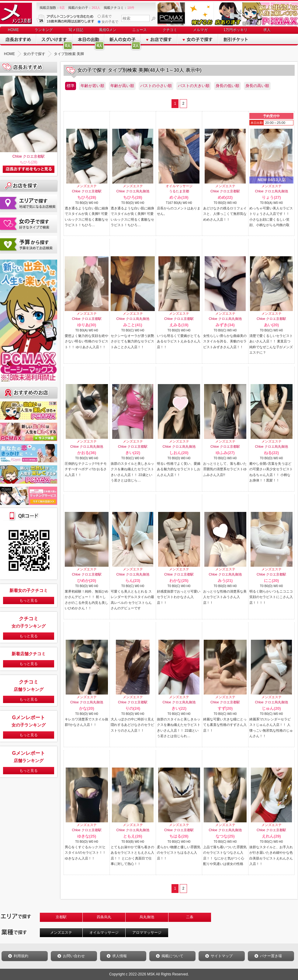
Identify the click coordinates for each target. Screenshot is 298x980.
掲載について (172, 956)
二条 (190, 917)
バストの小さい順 (156, 86)
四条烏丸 (104, 917)
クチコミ (170, 30)
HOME (13, 30)
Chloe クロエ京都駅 (29, 156)
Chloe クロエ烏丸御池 (133, 191)
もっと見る (29, 600)
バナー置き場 (271, 956)
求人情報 (120, 956)
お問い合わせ (74, 956)
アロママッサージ (147, 933)
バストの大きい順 (194, 86)
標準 (71, 86)
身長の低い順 (227, 86)
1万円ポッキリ (236, 30)
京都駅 (61, 917)
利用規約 (21, 956)
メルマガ (200, 30)
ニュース (140, 30)
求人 (267, 30)
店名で (105, 16)
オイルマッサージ (104, 933)
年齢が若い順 (92, 86)
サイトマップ (222, 956)
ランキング (44, 30)
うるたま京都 (179, 191)
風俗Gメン (108, 30)
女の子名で (108, 22)
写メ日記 (76, 30)
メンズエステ (61, 933)
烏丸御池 (147, 917)
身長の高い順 (257, 86)
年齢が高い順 (122, 86)
